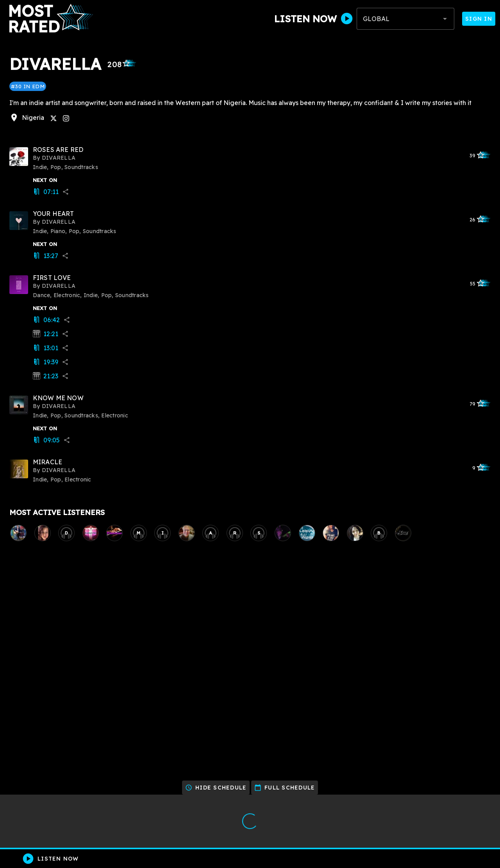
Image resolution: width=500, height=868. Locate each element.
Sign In (479, 19)
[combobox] (405, 19)
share (66, 192)
